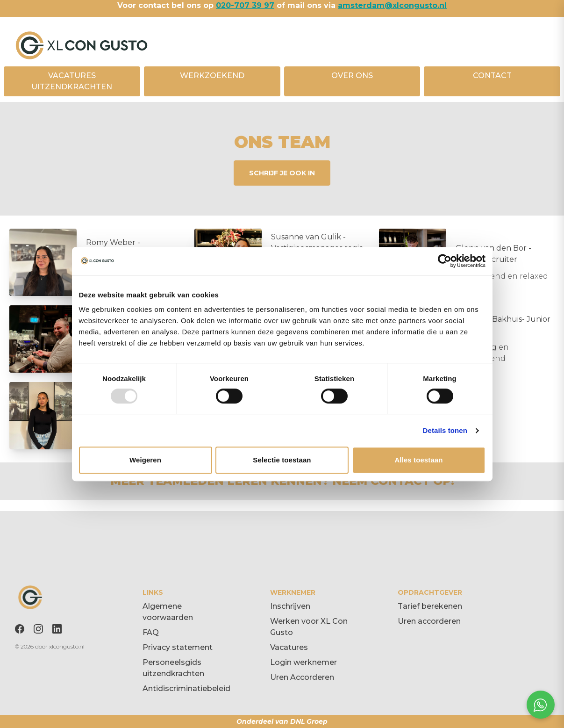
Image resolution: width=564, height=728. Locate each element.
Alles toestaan (418, 460)
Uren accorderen (429, 621)
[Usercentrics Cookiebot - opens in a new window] (445, 261)
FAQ (151, 632)
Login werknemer (303, 662)
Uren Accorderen (302, 677)
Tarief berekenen (430, 606)
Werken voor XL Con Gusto (309, 627)
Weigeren (145, 460)
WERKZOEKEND (212, 76)
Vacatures (289, 647)
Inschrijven (290, 606)
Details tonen (445, 430)
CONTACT (492, 76)
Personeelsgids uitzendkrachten (173, 668)
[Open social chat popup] (541, 705)
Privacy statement (178, 647)
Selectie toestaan (282, 460)
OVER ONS (352, 76)
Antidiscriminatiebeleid (186, 688)
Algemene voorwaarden (168, 612)
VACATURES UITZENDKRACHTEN (72, 81)
